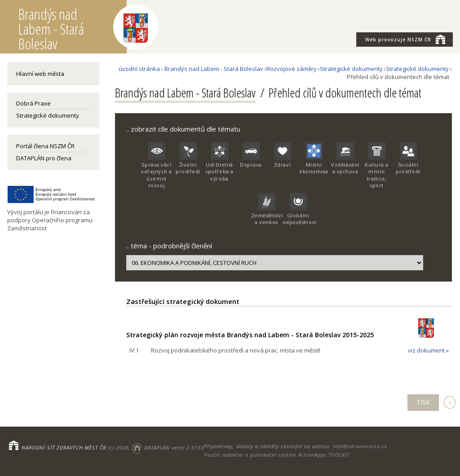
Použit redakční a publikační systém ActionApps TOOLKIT (277, 455)
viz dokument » (428, 350)
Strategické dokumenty (48, 115)
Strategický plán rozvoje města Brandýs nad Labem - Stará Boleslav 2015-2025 (250, 335)
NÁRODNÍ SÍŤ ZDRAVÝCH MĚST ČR (64, 447)
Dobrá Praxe (33, 103)
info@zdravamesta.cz (360, 446)
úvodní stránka (139, 69)
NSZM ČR (405, 39)
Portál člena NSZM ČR (45, 146)
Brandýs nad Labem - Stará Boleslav (214, 69)
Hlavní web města (40, 74)
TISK (423, 402)
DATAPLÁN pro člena (44, 158)
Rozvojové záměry (292, 69)
